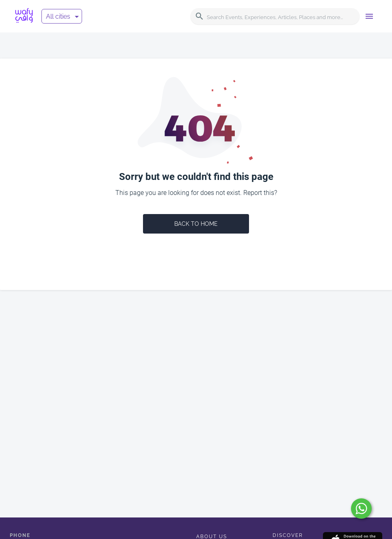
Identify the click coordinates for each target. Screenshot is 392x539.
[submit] (361, 509)
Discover (288, 535)
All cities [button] (58, 16)
